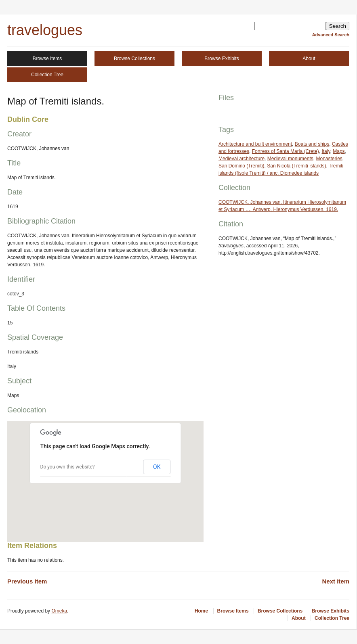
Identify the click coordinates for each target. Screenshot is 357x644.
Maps (339, 151)
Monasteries (329, 159)
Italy (326, 151)
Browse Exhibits (222, 59)
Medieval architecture (241, 159)
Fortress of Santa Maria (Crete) (286, 151)
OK (157, 467)
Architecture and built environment (255, 144)
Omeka (59, 611)
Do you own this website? (68, 467)
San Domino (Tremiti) (241, 166)
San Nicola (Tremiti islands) (296, 166)
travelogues (45, 30)
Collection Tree (47, 75)
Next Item (336, 581)
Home (201, 611)
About (309, 59)
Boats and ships (312, 144)
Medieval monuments (290, 159)
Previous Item (27, 581)
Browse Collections (134, 59)
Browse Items (47, 59)
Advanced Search (331, 35)
